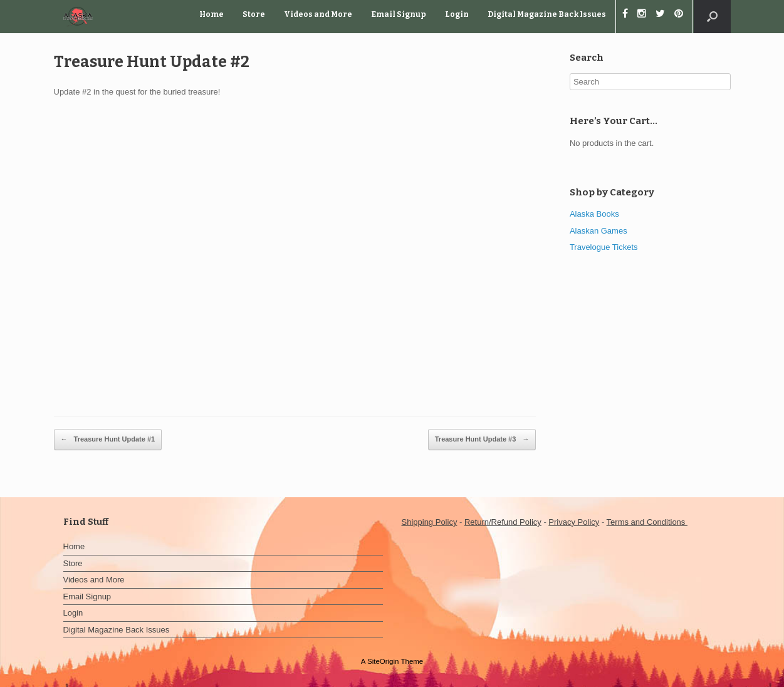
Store (254, 14)
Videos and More (318, 14)
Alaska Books (594, 214)
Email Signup (399, 14)
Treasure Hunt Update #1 (108, 440)
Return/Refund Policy (503, 522)
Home (212, 14)
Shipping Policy (430, 522)
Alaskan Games (598, 231)
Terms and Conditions (647, 522)
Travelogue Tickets (604, 247)
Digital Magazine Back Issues (547, 14)
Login (457, 14)
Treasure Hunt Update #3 (482, 440)
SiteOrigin (383, 661)
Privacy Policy (574, 522)
